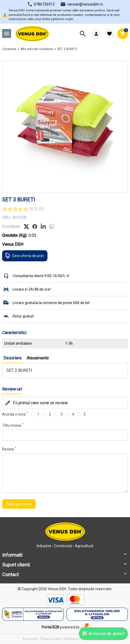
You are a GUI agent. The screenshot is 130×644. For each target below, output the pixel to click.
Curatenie (9, 49)
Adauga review (19, 504)
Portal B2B (50, 627)
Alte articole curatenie (37, 49)
